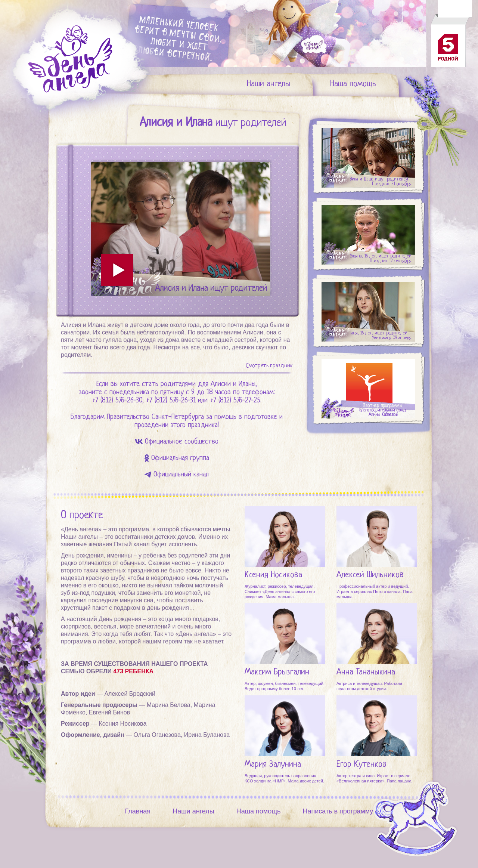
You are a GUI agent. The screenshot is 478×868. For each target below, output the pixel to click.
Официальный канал (181, 475)
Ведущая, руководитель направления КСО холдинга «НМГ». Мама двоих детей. (284, 778)
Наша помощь (353, 84)
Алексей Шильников (370, 575)
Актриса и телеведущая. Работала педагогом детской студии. (369, 686)
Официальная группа (180, 458)
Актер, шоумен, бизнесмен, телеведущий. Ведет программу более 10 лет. (285, 686)
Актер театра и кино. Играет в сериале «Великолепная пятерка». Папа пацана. (375, 778)
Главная (138, 811)
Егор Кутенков (361, 765)
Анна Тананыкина (366, 672)
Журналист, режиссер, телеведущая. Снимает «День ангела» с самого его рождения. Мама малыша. (280, 591)
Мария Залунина (273, 765)
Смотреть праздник (269, 366)
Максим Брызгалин (277, 672)
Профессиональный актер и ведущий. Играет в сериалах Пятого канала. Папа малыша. (375, 591)
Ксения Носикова (273, 575)
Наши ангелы (269, 84)
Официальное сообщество (182, 442)
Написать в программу (338, 811)
